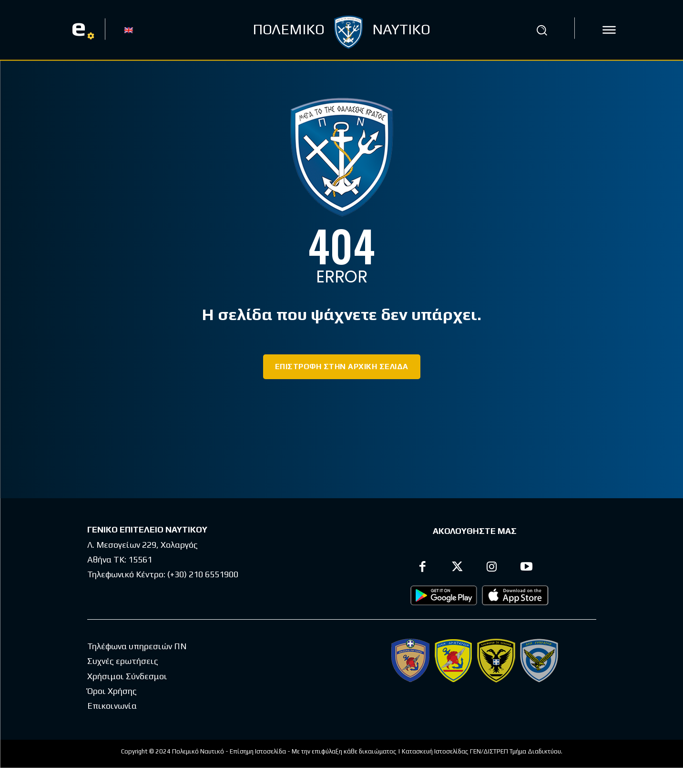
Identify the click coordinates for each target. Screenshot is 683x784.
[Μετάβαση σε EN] (129, 30)
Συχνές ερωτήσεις (123, 661)
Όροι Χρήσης (112, 691)
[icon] (609, 30)
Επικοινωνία (112, 706)
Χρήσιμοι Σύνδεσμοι (127, 676)
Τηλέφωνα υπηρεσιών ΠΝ (137, 646)
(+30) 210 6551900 (203, 574)
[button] (542, 30)
